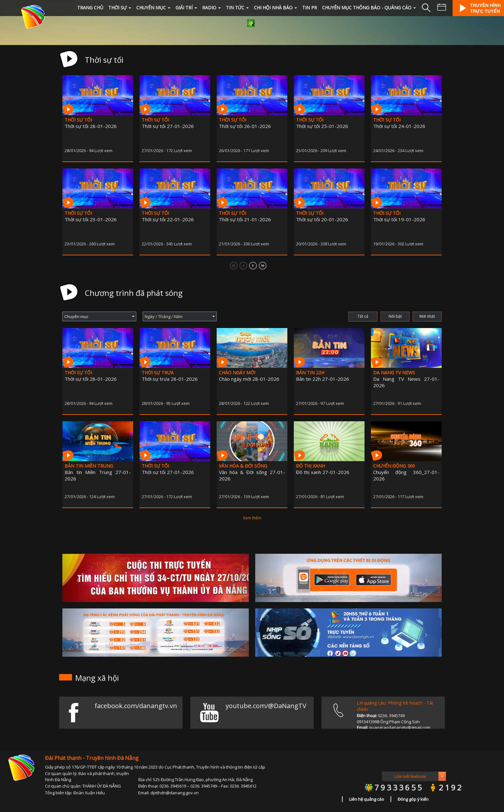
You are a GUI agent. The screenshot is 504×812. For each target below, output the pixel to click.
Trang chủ (90, 8)
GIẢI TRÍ (186, 8)
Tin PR (310, 8)
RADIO (212, 8)
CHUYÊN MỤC (153, 8)
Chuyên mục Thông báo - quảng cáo (369, 8)
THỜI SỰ (120, 8)
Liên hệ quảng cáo (367, 799)
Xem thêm (252, 518)
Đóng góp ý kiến (413, 799)
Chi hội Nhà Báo (275, 8)
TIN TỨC (237, 8)
